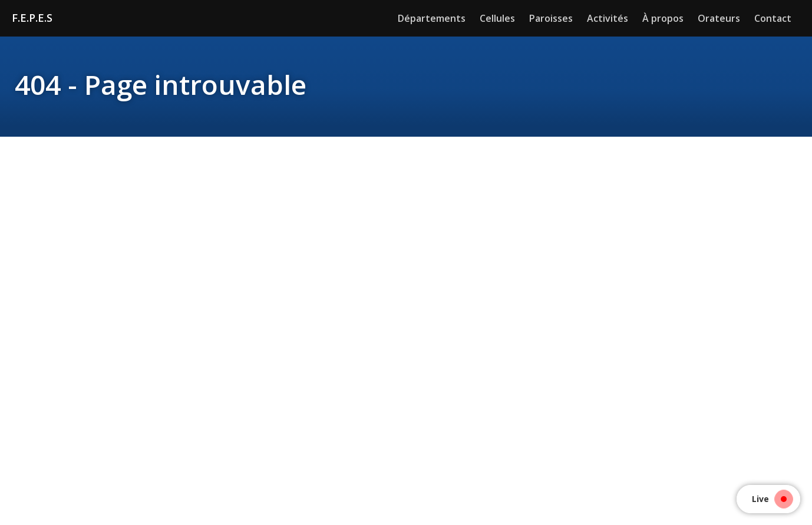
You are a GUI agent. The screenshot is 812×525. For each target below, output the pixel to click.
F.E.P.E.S (32, 18)
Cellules (497, 18)
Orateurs (719, 18)
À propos (663, 18)
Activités (608, 18)
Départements (432, 18)
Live (769, 499)
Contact (773, 18)
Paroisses (551, 18)
